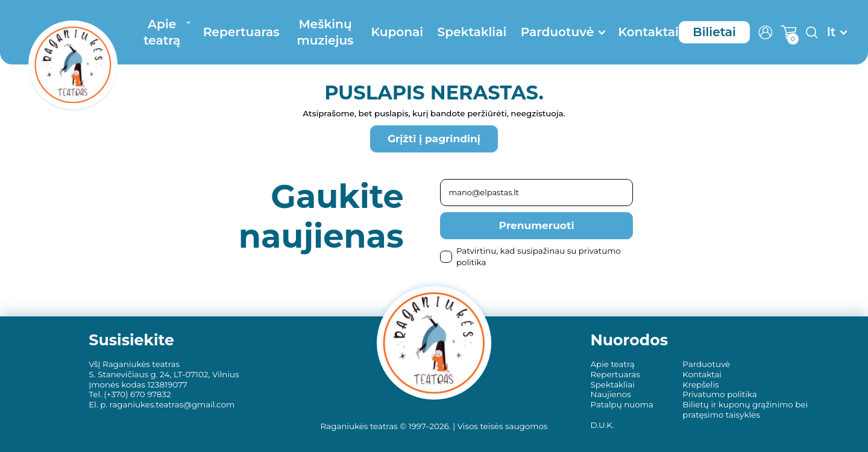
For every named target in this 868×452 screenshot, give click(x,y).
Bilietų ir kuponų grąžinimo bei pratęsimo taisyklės (745, 410)
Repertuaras (241, 32)
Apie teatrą (162, 32)
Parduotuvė (557, 32)
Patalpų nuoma (621, 404)
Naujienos (610, 394)
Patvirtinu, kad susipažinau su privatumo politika (530, 256)
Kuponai (397, 32)
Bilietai (714, 32)
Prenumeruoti (537, 225)
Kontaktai (648, 32)
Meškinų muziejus (325, 32)
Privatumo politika (719, 394)
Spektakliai (472, 32)
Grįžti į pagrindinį (434, 139)
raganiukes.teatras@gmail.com (172, 404)
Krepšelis (700, 385)
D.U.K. (602, 425)
